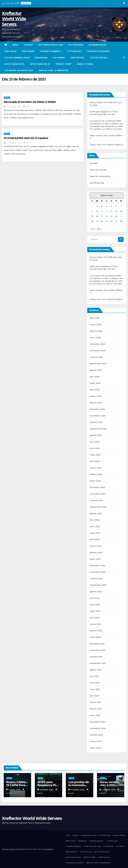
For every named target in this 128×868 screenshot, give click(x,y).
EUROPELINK (41, 58)
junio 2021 (95, 683)
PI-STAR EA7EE (76, 45)
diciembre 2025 (97, 344)
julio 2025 (95, 377)
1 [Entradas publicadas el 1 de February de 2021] (92, 206)
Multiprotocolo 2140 (51, 45)
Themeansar (48, 849)
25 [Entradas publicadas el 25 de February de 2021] (107, 221)
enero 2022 (95, 637)
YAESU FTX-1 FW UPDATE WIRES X (106, 145)
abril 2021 (94, 696)
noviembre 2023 (98, 494)
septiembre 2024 (98, 429)
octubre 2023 (96, 500)
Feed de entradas (98, 170)
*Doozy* (29, 45)
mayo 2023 (95, 533)
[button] (124, 58)
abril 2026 (95, 318)
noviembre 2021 (97, 650)
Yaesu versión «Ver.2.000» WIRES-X (109, 785)
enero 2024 (95, 481)
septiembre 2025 (98, 364)
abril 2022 (95, 618)
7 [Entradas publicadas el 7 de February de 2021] (121, 206)
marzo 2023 (96, 546)
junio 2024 (95, 448)
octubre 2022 (96, 579)
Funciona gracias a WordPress (14, 849)
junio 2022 (95, 605)
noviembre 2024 (98, 416)
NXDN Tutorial (85, 64)
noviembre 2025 (98, 351)
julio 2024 (95, 442)
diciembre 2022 (97, 565)
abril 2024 (95, 461)
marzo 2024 (96, 468)
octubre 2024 (96, 422)
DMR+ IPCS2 (10, 51)
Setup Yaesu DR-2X (40, 64)
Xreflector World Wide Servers (14, 19)
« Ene (92, 229)
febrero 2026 (96, 331)
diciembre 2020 (97, 722)
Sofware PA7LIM (97, 45)
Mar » (100, 229)
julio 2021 (94, 676)
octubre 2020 (96, 735)
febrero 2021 (96, 709)
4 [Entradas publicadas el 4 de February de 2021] (107, 206)
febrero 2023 (96, 552)
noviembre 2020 (98, 728)
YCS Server (59, 58)
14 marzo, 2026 (109, 789)
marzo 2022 (96, 624)
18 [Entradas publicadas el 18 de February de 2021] (107, 216)
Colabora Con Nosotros (19, 70)
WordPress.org (97, 183)
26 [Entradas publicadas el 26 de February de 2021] (111, 221)
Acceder (94, 163)
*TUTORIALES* (74, 51)
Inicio (16, 45)
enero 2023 (95, 559)
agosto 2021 (96, 670)
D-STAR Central (99, 58)
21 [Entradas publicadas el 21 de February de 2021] (121, 216)
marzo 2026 (96, 325)
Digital (7, 98)
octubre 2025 (96, 357)
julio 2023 (95, 520)
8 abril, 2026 (15, 789)
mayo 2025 (95, 383)
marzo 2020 (96, 741)
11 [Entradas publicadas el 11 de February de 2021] (107, 211)
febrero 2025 (96, 403)
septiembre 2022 (98, 585)
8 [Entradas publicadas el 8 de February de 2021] (92, 211)
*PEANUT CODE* (64, 64)
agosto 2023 (96, 513)
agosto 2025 (96, 370)
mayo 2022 (95, 611)
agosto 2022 (96, 592)
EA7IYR (27, 107)
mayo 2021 (95, 689)
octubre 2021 (96, 657)
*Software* (28, 51)
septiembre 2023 (98, 507)
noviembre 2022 (98, 572)
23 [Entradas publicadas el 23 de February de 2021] (97, 221)
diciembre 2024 (97, 409)
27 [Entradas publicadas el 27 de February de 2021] (116, 221)
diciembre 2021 (97, 644)
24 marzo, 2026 (47, 789)
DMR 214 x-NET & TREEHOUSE (54, 70)
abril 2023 (95, 539)
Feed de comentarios (100, 176)
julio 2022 (95, 598)
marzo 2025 (96, 396)
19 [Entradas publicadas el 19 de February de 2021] (111, 216)
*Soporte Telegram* (98, 51)
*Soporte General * (51, 51)
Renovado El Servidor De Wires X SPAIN (30, 102)
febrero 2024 (96, 474)
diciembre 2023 (97, 487)
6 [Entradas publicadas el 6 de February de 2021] (116, 206)
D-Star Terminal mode (17, 58)
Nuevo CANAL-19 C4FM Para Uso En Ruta (17, 785)
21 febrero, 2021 (14, 107)
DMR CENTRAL (77, 58)
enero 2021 (95, 715)
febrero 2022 (96, 631)
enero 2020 (95, 748)
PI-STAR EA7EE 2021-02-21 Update (26, 138)
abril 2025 (95, 390)
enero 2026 (95, 338)
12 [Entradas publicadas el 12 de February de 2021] (111, 211)
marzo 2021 (95, 702)
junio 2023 (95, 526)
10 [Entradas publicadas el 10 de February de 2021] (102, 211)
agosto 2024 (96, 435)
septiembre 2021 (98, 663)
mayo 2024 (95, 455)
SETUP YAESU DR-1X (15, 64)
